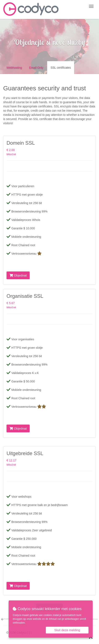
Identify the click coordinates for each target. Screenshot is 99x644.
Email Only (36, 68)
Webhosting (14, 68)
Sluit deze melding (67, 630)
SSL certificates (61, 68)
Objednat (18, 275)
